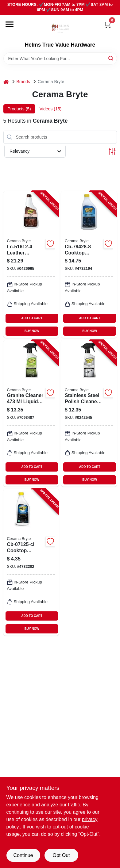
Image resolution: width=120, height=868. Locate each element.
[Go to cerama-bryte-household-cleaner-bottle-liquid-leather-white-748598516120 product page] (31, 264)
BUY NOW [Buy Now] (32, 331)
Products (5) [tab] (19, 109)
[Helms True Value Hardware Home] (60, 28)
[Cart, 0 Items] (108, 25)
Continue (23, 855)
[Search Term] (60, 59)
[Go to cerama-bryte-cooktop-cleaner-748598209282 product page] (89, 264)
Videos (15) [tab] (50, 109)
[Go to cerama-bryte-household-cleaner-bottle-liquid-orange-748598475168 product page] (89, 413)
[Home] (6, 82)
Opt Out (61, 855)
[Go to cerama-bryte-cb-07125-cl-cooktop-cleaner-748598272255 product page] (31, 562)
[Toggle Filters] (112, 151)
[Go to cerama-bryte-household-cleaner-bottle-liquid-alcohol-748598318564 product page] (31, 413)
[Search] (111, 58)
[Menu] (10, 24)
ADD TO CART (32, 318)
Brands (23, 82)
